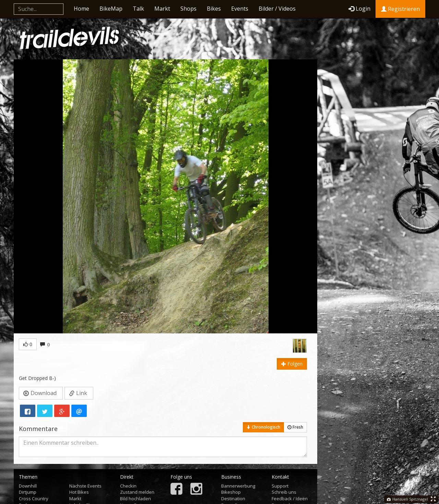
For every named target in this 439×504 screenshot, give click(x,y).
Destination (233, 499)
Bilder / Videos (277, 9)
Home (81, 9)
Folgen (292, 364)
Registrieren (400, 9)
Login (359, 9)
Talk (138, 9)
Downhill (28, 486)
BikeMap (111, 9)
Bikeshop (231, 492)
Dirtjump (28, 492)
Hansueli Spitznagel (407, 499)
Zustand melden (137, 492)
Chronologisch (263, 427)
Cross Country (34, 499)
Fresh (295, 427)
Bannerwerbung (238, 486)
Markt (162, 9)
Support (280, 486)
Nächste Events (85, 486)
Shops (188, 9)
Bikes (214, 9)
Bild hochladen (135, 499)
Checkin (128, 486)
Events (240, 9)
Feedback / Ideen (290, 499)
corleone (281, 346)
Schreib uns (284, 492)
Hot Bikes (79, 492)
